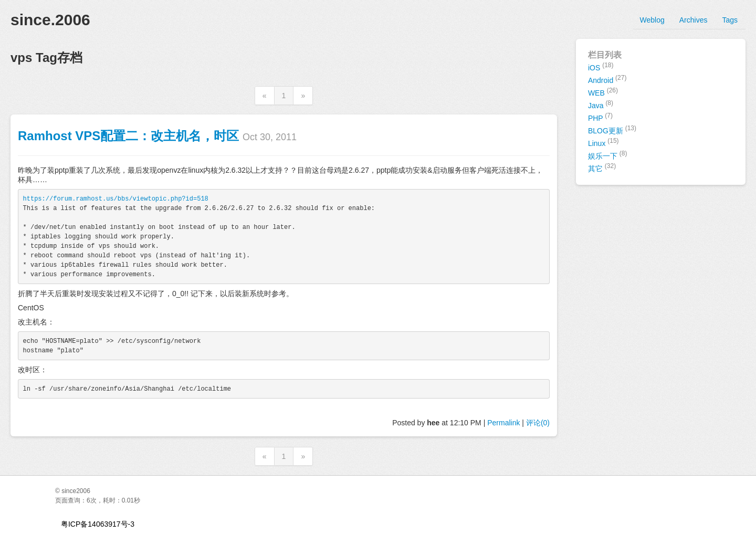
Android (607, 79)
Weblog (652, 20)
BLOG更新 (612, 130)
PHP (600, 117)
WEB (603, 92)
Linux (603, 142)
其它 (602, 168)
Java (601, 104)
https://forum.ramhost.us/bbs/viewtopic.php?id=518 (116, 199)
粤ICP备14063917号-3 (98, 524)
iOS (601, 67)
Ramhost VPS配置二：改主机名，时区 (128, 136)
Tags (730, 20)
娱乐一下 (608, 155)
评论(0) (538, 423)
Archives (694, 20)
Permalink (503, 423)
